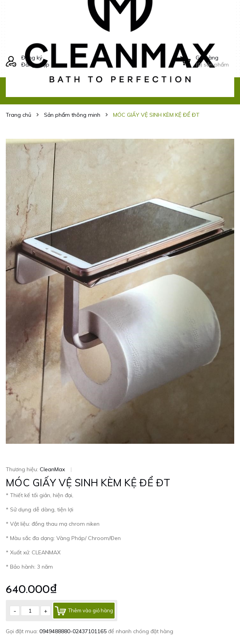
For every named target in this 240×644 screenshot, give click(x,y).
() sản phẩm (215, 61)
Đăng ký (32, 58)
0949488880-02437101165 (74, 631)
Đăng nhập (35, 65)
